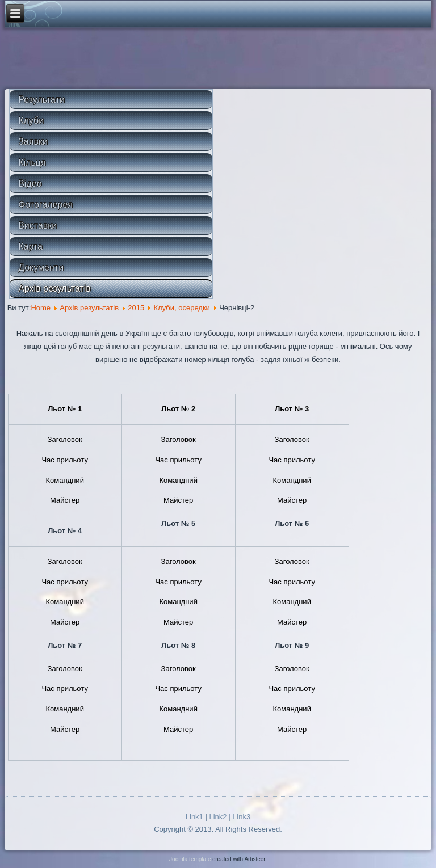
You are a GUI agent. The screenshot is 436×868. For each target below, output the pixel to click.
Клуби (31, 121)
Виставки (37, 226)
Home (41, 308)
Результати (41, 100)
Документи (41, 267)
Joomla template (190, 859)
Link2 (218, 817)
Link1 (194, 817)
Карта (30, 247)
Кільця (32, 163)
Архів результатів (54, 288)
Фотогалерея (45, 205)
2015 (136, 308)
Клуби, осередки (181, 308)
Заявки (33, 142)
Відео (30, 184)
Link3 (242, 817)
